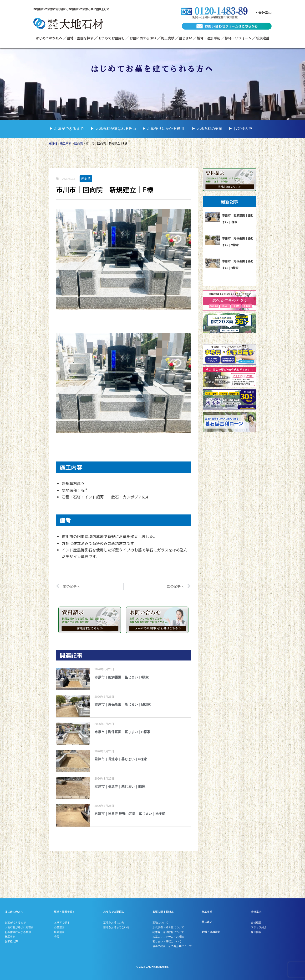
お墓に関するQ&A (143, 38)
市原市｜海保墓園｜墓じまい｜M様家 (123, 704)
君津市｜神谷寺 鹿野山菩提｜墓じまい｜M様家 (130, 814)
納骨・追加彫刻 (208, 38)
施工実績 (168, 38)
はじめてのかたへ (49, 38)
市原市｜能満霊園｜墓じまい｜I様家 (122, 677)
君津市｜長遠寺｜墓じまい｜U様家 (121, 759)
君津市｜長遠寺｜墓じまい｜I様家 (120, 786)
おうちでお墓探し (112, 38)
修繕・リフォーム (238, 38)
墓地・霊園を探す (80, 38)
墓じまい (186, 38)
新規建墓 (263, 38)
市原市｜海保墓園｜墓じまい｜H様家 (122, 732)
